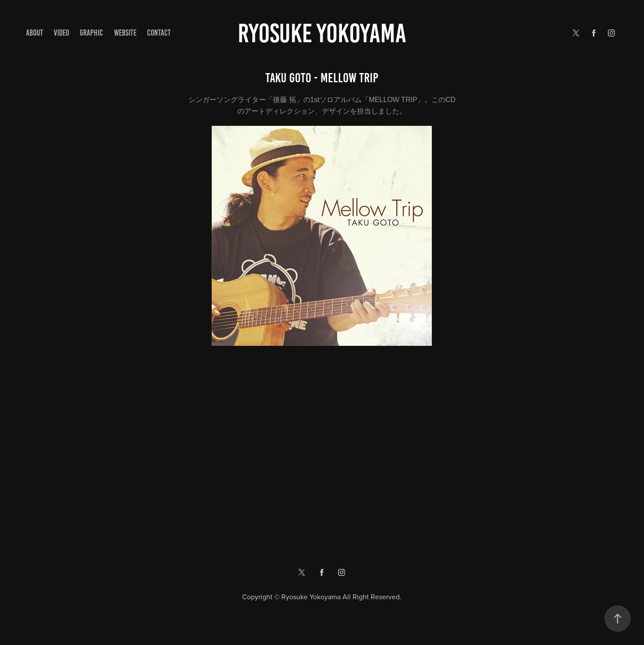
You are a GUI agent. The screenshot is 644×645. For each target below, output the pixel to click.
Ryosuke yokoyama (322, 33)
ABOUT (35, 33)
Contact (159, 33)
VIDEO (61, 33)
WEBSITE (125, 33)
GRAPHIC (91, 33)
